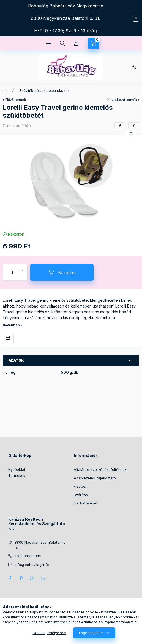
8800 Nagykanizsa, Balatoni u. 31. (41, 545)
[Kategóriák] (49, 43)
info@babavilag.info (32, 565)
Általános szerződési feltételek (100, 469)
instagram (32, 578)
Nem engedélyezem (50, 633)
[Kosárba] (62, 272)
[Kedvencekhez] (131, 134)
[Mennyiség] (12, 272)
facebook (10, 578)
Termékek (17, 475)
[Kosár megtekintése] (94, 43)
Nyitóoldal (17, 469)
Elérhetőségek (86, 503)
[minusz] (22, 276)
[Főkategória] (5, 91)
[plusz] (22, 268)
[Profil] (76, 43)
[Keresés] (62, 43)
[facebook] (120, 126)
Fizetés (80, 486)
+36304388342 (134, 66)
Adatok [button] (16, 360)
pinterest (21, 578)
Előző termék (16, 100)
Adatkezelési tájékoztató (95, 478)
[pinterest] (134, 126)
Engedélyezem (91, 633)
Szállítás (81, 495)
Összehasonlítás (8, 338)
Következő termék (122, 100)
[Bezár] (136, 18)
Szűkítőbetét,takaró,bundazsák (44, 91)
